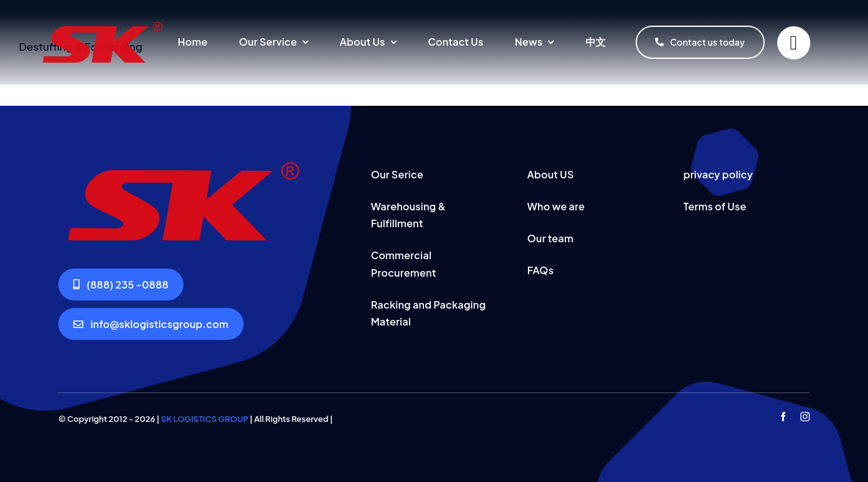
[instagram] (805, 417)
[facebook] (783, 417)
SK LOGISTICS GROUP (204, 419)
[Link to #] (794, 43)
